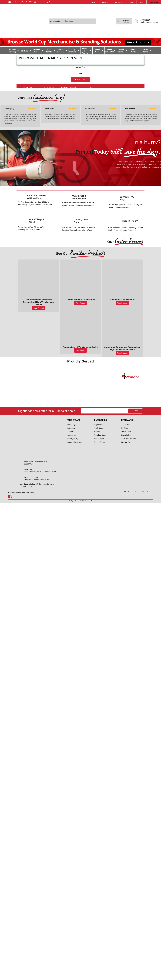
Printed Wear (97, 51)
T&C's (131, 2)
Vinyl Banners (99, 425)
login (142, 2)
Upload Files (80, 67)
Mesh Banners (99, 428)
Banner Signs (99, 439)
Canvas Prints (133, 51)
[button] (124, 21)
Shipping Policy (126, 442)
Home (94, 2)
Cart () (154, 2)
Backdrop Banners (101, 435)
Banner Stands (37, 51)
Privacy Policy (73, 439)
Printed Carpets (121, 51)
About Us (105, 2)
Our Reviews (125, 425)
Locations (71, 428)
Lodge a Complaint (75, 442)
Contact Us (119, 2)
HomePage (72, 425)
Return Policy (126, 435)
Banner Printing (12, 51)
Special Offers (126, 432)
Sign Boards (49, 51)
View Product (39, 308)
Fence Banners (61, 51)
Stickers (24, 51)
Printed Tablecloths (109, 51)
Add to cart (80, 80)
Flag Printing (73, 51)
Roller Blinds (145, 51)
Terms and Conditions (129, 439)
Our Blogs (124, 428)
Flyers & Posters (85, 51)
